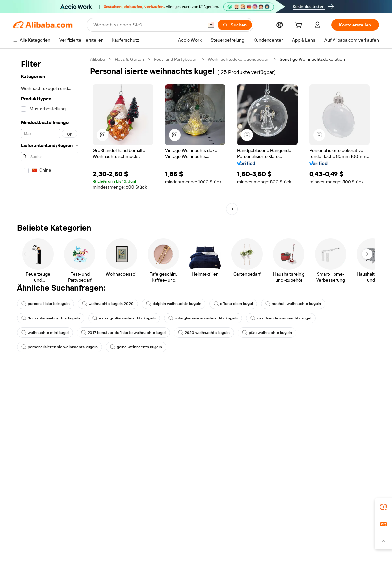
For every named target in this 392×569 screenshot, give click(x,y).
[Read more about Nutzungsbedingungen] (305, 544)
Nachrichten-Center (334, 415)
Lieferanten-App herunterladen (270, 447)
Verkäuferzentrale (257, 410)
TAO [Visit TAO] (250, 534)
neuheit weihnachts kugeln (293, 304)
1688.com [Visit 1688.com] (114, 534)
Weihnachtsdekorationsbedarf (239, 59)
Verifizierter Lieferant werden (268, 422)
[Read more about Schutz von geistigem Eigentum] (196, 544)
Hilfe (18, 390)
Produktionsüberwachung (115, 440)
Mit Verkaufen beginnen (263, 397)
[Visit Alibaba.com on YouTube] (356, 454)
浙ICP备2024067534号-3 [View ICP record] (354, 557)
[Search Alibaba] (148, 25)
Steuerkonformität (182, 428)
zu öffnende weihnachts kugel (281, 318)
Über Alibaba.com (332, 390)
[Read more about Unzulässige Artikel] (139, 544)
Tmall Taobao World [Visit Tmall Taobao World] (150, 534)
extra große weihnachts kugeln (124, 318)
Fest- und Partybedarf (176, 59)
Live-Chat (23, 403)
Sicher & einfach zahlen (112, 390)
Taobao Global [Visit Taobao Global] (226, 534)
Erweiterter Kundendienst (114, 427)
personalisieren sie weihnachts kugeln (59, 347)
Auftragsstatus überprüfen (40, 415)
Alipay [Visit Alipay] (181, 534)
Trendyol (269, 534)
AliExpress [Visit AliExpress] (89, 534)
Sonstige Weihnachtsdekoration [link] (312, 59)
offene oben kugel (233, 304)
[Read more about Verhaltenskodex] (350, 544)
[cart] (300, 26)
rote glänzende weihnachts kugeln (203, 318)
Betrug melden (28, 440)
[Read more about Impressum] (104, 544)
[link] (384, 507)
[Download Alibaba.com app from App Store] (309, 505)
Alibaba (98, 59)
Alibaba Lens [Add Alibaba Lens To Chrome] (27, 505)
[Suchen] (235, 25)
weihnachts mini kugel (45, 333)
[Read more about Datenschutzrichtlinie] (255, 544)
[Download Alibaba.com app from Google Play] (357, 505)
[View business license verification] (253, 557)
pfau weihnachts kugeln (267, 333)
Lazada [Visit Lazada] (199, 534)
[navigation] (50, 135)
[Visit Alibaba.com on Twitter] (336, 454)
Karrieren (323, 427)
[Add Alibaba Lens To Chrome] (116, 505)
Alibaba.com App (264, 505)
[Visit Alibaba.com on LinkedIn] (326, 454)
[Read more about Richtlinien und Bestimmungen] (56, 544)
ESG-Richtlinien (329, 403)
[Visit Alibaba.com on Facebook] (317, 454)
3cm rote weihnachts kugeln (51, 318)
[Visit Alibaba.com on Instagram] (346, 454)
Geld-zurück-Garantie (110, 403)
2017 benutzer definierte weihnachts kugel (123, 333)
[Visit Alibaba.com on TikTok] (366, 454)
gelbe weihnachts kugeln (136, 347)
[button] (211, 25)
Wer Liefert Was (300, 534)
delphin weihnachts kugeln (174, 304)
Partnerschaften (255, 435)
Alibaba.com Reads (183, 440)
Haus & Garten (129, 59)
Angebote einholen (183, 397)
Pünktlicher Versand (109, 415)
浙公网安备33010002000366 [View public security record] (289, 557)
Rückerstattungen (32, 427)
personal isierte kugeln (45, 304)
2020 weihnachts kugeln (204, 333)
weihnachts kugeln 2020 (108, 304)
